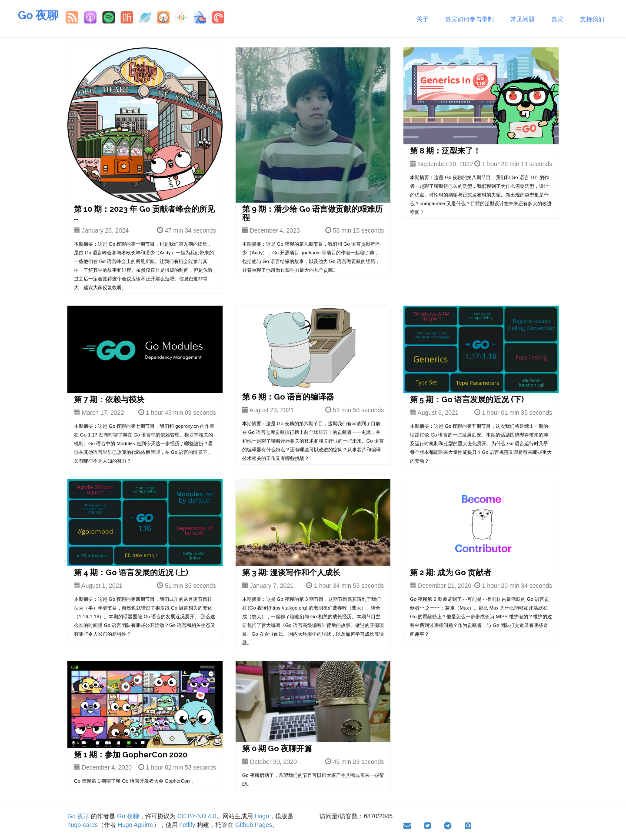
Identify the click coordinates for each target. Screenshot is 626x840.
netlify (188, 825)
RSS (72, 17)
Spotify (108, 17)
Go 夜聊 (38, 15)
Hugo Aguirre (136, 825)
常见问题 (523, 19)
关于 (423, 19)
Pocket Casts (218, 17)
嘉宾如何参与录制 (469, 19)
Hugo (261, 816)
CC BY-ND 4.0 (197, 816)
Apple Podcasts (90, 17)
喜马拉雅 (127, 17)
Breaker (200, 17)
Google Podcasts (181, 17)
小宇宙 (145, 17)
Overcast (163, 17)
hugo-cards (83, 825)
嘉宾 (557, 19)
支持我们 (592, 19)
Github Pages (254, 825)
